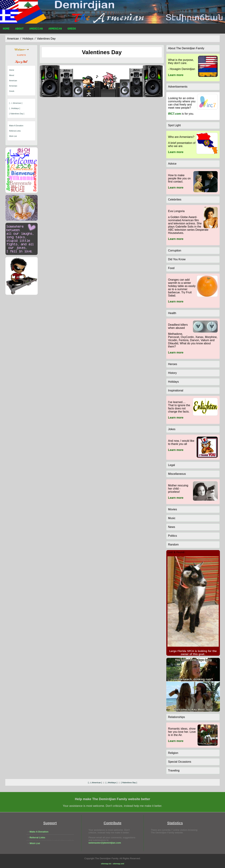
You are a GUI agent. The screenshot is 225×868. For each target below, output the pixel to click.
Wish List (13, 136)
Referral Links (15, 131)
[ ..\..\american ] (16, 103)
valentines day (46, 39)
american (13, 39)
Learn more (176, 75)
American (36, 29)
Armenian (55, 29)
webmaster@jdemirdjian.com (105, 843)
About (19, 29)
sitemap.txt (106, 864)
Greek (72, 29)
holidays (28, 39)
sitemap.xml (118, 864)
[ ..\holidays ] (15, 108)
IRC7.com (175, 114)
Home (6, 29)
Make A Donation (16, 126)
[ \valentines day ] (17, 114)
